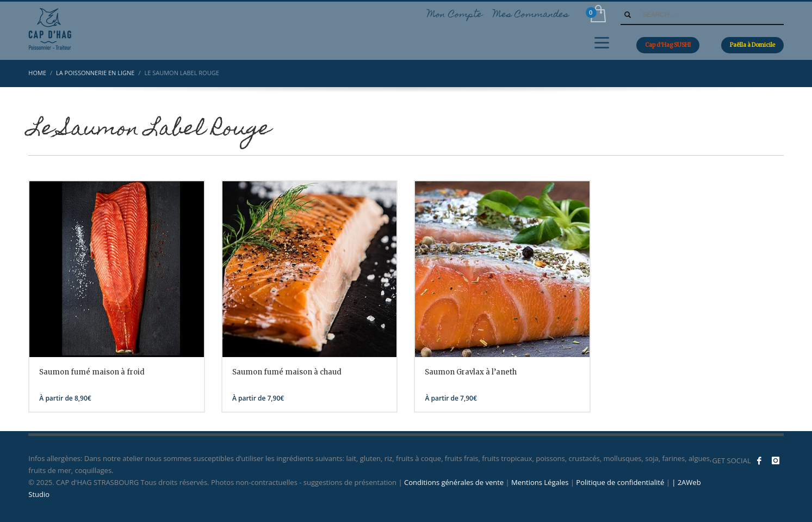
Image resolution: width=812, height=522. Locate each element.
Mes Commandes (531, 15)
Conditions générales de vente (454, 482)
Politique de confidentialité (620, 482)
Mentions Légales (540, 482)
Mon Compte (455, 15)
